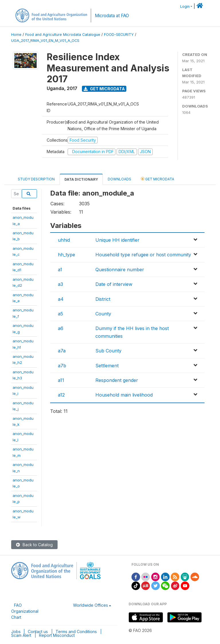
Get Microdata (104, 89)
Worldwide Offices (91, 605)
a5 (60, 314)
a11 (61, 380)
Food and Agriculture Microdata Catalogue (63, 35)
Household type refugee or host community (143, 255)
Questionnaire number (120, 270)
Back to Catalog (34, 545)
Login (185, 6)
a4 (61, 299)
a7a (62, 351)
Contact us (38, 632)
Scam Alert (21, 635)
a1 (60, 270)
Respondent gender (117, 380)
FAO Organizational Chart (25, 611)
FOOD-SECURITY (119, 35)
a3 (60, 284)
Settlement (107, 366)
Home (16, 35)
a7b (62, 366)
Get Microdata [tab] (158, 179)
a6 (61, 328)
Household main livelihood (124, 395)
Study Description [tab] (36, 179)
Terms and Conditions (76, 632)
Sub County (108, 351)
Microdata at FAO (112, 16)
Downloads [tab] (119, 179)
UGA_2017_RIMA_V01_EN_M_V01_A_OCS (45, 41)
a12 (61, 395)
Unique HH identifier (117, 240)
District (103, 299)
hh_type (66, 255)
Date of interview (114, 284)
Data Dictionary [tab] (81, 179)
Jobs (16, 632)
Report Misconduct (57, 635)
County (103, 314)
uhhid (64, 240)
